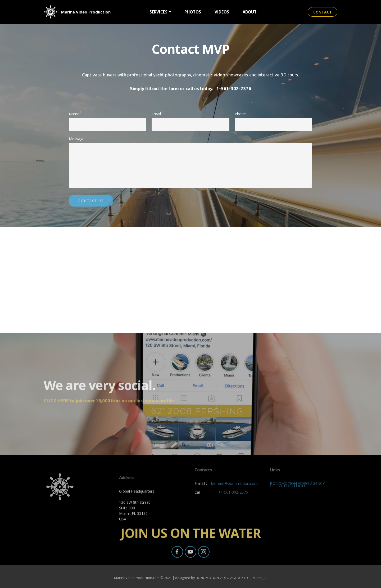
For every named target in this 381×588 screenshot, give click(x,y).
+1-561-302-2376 (233, 494)
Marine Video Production (86, 12)
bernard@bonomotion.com (234, 489)
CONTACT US (91, 205)
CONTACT (323, 12)
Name (74, 114)
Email (156, 114)
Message (77, 139)
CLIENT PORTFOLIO (287, 487)
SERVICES (158, 12)
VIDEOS (222, 12)
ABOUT (250, 12)
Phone (240, 114)
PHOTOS (193, 12)
